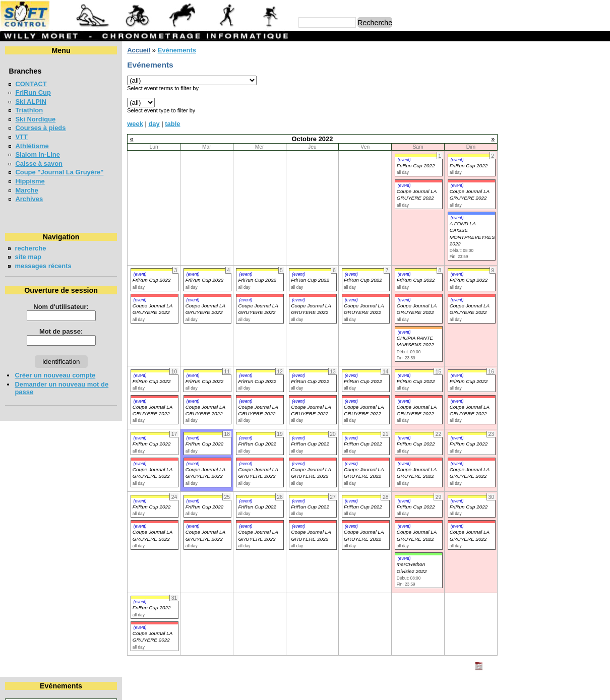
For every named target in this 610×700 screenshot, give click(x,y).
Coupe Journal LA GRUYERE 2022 (152, 309)
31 (504, 129)
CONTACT (31, 84)
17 (504, 111)
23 (600, 111)
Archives (29, 199)
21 (566, 111)
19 (535, 111)
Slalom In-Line (38, 154)
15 (584, 102)
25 (520, 120)
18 (520, 111)
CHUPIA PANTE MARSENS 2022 (415, 341)
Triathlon (29, 110)
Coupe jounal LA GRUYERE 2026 (554, 221)
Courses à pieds (40, 128)
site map (28, 257)
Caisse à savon (39, 164)
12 (535, 102)
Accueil (139, 50)
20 (551, 111)
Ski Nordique (35, 119)
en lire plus (588, 322)
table (172, 124)
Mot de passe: (61, 331)
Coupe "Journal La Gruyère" (59, 172)
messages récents (43, 266)
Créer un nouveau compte (55, 375)
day (154, 124)
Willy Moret (286, 688)
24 (504, 120)
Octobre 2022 (548, 67)
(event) (404, 160)
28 (566, 120)
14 (566, 102)
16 (600, 102)
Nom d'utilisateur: (61, 307)
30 (600, 120)
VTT (21, 137)
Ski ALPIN (30, 102)
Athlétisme (32, 146)
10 (504, 102)
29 (584, 120)
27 (551, 120)
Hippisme (30, 181)
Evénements (176, 50)
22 (584, 111)
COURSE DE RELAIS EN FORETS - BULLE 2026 (540, 243)
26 (535, 120)
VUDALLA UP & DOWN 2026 (546, 265)
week (135, 124)
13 (551, 102)
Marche (26, 190)
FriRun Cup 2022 (416, 166)
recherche (30, 248)
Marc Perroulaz (353, 688)
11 (520, 102)
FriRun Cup (33, 92)
